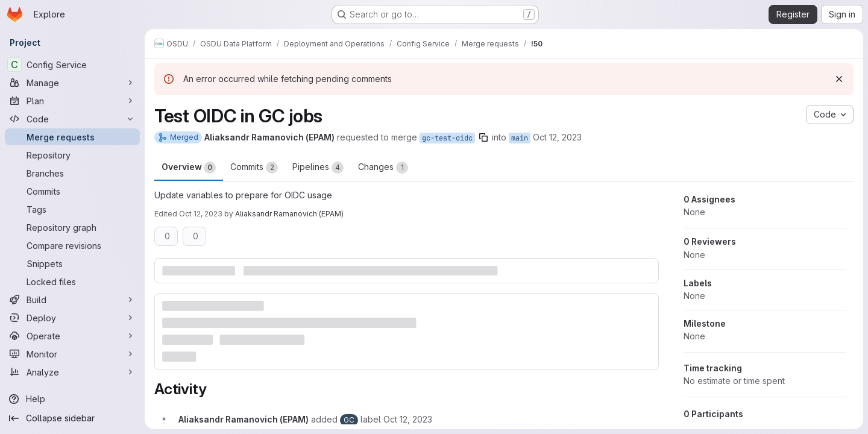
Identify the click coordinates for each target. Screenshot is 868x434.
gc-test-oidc (447, 138)
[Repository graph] (72, 227)
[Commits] (72, 191)
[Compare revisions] (72, 245)
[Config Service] (72, 64)
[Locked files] (72, 281)
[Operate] (72, 336)
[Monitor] (72, 354)
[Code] (72, 119)
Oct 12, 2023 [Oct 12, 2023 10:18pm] (201, 214)
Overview (189, 168)
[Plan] (72, 101)
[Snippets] (72, 263)
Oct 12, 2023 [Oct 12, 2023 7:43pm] (557, 137)
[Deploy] (72, 318)
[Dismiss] (839, 79)
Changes (383, 168)
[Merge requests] (72, 137)
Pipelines (318, 168)
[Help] (72, 399)
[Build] (72, 300)
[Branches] (72, 173)
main (520, 138)
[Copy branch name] (483, 137)
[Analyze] (72, 372)
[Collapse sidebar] (72, 418)
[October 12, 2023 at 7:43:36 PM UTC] (408, 419)
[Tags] (72, 209)
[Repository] (72, 155)
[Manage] (72, 83)
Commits (254, 168)
